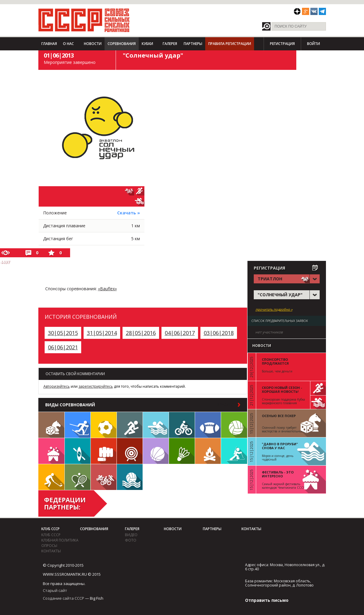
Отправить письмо (267, 600)
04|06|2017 (180, 333)
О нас (68, 44)
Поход (208, 451)
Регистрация (282, 44)
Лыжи (78, 425)
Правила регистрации (230, 44)
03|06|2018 (219, 333)
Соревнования (122, 44)
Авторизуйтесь (57, 386)
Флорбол (51, 477)
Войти (314, 44)
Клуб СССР (50, 529)
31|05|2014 (102, 333)
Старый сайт (55, 590)
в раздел (225, 405)
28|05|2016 (141, 333)
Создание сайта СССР (64, 598)
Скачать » (129, 213)
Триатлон (104, 477)
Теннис (78, 477)
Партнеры (193, 44)
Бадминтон (182, 451)
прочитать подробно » (274, 309)
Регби (208, 425)
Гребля (78, 451)
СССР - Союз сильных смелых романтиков (84, 20)
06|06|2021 (63, 347)
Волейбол (234, 425)
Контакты (51, 551)
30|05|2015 (63, 333)
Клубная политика (60, 540)
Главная (49, 44)
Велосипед (182, 425)
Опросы (49, 546)
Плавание (156, 425)
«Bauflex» (107, 289)
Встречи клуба (51, 451)
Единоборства (104, 451)
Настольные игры (51, 425)
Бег (130, 425)
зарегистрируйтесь (96, 386)
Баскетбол (156, 451)
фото (131, 540)
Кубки (147, 44)
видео (131, 535)
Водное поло (130, 477)
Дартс (130, 451)
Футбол (104, 425)
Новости (93, 44)
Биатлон (234, 451)
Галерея (170, 44)
